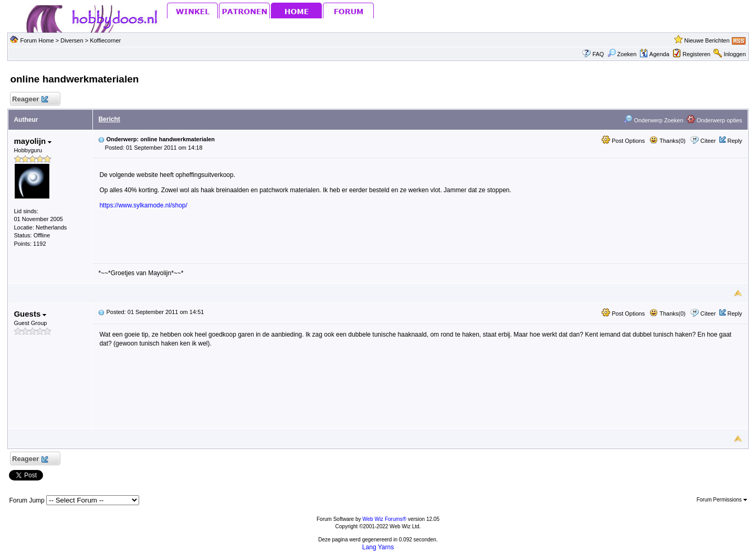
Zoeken (622, 54)
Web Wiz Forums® (384, 519)
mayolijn (33, 141)
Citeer (708, 141)
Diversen (72, 40)
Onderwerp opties (715, 120)
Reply (734, 141)
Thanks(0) (667, 141)
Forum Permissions (722, 500)
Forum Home (37, 40)
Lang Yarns (378, 547)
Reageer (30, 100)
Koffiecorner (105, 40)
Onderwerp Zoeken (653, 120)
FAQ (598, 54)
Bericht (109, 119)
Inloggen (734, 54)
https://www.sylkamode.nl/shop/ (143, 205)
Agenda (654, 54)
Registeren (696, 54)
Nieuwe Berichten (707, 40)
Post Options (623, 141)
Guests (30, 314)
